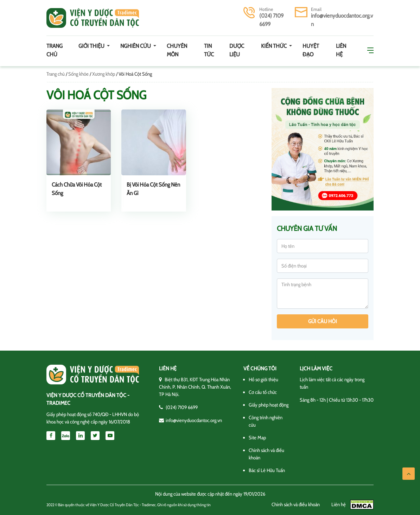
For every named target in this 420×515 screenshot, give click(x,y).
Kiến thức (274, 46)
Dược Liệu (237, 50)
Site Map (257, 438)
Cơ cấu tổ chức (263, 392)
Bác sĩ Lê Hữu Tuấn (267, 470)
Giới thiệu (92, 46)
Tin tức (209, 50)
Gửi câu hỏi (323, 321)
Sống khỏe (78, 74)
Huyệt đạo (311, 50)
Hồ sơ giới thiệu (263, 379)
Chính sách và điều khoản (296, 504)
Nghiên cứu (136, 46)
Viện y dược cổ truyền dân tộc (93, 18)
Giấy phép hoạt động (269, 405)
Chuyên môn (177, 50)
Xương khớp (104, 74)
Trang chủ (55, 50)
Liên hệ (341, 50)
